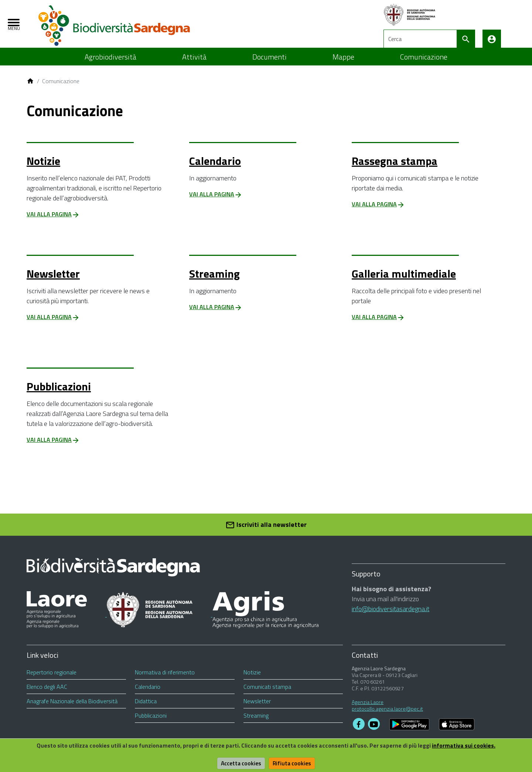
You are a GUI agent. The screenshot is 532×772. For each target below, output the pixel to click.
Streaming (214, 282)
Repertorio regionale (52, 681)
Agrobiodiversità (110, 65)
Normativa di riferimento (165, 681)
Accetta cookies (241, 763)
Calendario (215, 169)
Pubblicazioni (59, 395)
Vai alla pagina (53, 223)
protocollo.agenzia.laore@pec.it (387, 717)
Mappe (343, 65)
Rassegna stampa (395, 169)
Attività (194, 65)
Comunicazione (424, 65)
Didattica (146, 710)
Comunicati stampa (267, 695)
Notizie (43, 169)
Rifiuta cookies (293, 763)
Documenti (270, 65)
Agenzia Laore (368, 710)
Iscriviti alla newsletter (266, 533)
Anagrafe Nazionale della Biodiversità (72, 710)
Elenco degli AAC (47, 695)
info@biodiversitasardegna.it (391, 617)
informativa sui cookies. (468, 745)
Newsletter (53, 282)
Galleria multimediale (404, 282)
